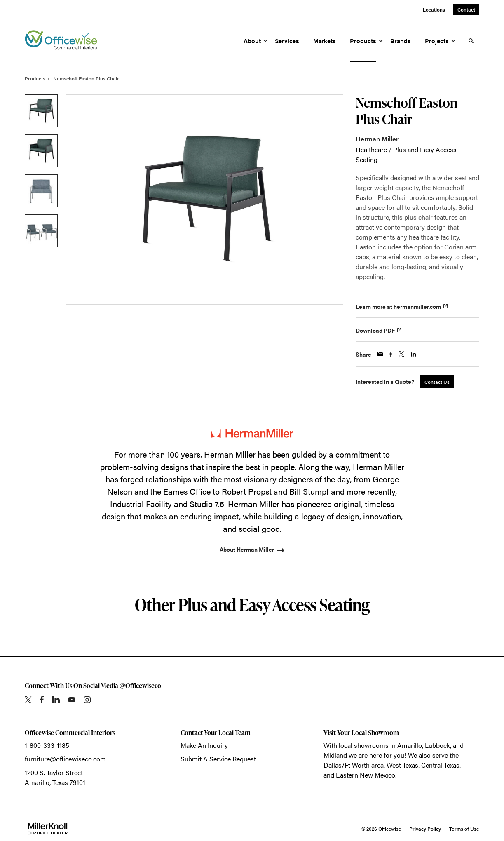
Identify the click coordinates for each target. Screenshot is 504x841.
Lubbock (437, 745)
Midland (335, 755)
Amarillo (410, 745)
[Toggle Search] (471, 41)
